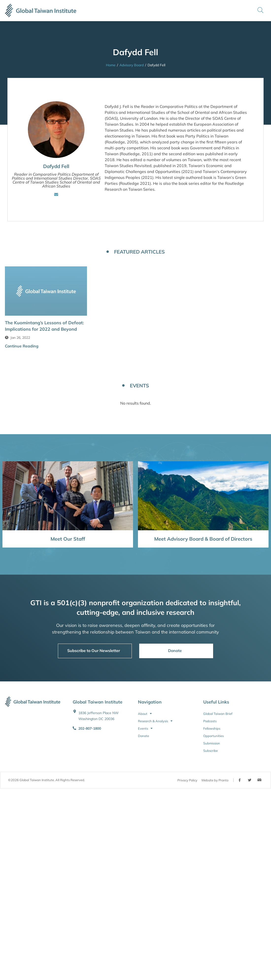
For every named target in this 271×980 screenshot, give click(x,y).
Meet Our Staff (68, 539)
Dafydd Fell (56, 166)
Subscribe (211, 751)
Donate (144, 736)
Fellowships (212, 728)
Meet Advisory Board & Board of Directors (203, 539)
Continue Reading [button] (22, 346)
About (145, 714)
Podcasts (210, 721)
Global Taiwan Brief (218, 714)
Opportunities (213, 736)
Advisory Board (132, 65)
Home (111, 65)
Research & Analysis (155, 721)
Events (145, 728)
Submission (212, 743)
